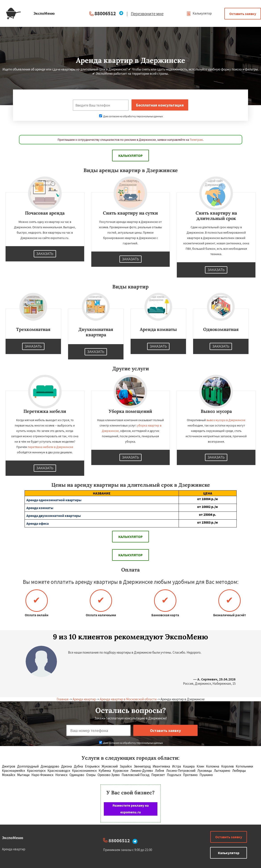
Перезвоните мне (147, 14)
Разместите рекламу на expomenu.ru (131, 809)
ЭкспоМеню (13, 838)
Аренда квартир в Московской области (128, 699)
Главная (63, 699)
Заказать (45, 254)
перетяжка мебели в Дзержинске (50, 447)
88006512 (105, 13)
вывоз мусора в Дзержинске (226, 420)
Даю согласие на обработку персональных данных (131, 116)
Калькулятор (199, 13)
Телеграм (196, 140)
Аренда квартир (84, 699)
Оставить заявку (243, 14)
